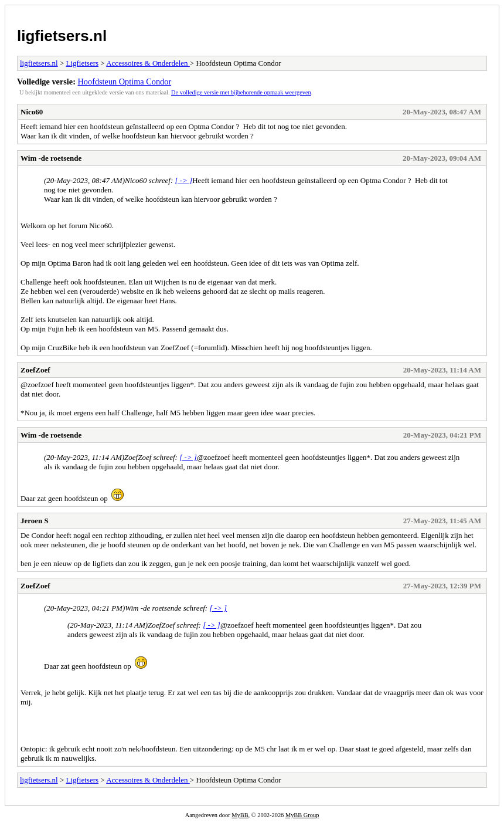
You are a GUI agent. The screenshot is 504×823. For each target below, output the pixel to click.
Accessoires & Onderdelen (148, 63)
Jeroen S (35, 521)
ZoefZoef (35, 370)
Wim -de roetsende (51, 158)
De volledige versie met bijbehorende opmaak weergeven (241, 92)
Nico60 (32, 112)
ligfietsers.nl (62, 36)
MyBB (240, 815)
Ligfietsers (82, 63)
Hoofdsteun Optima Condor (125, 82)
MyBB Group (302, 815)
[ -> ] (183, 180)
